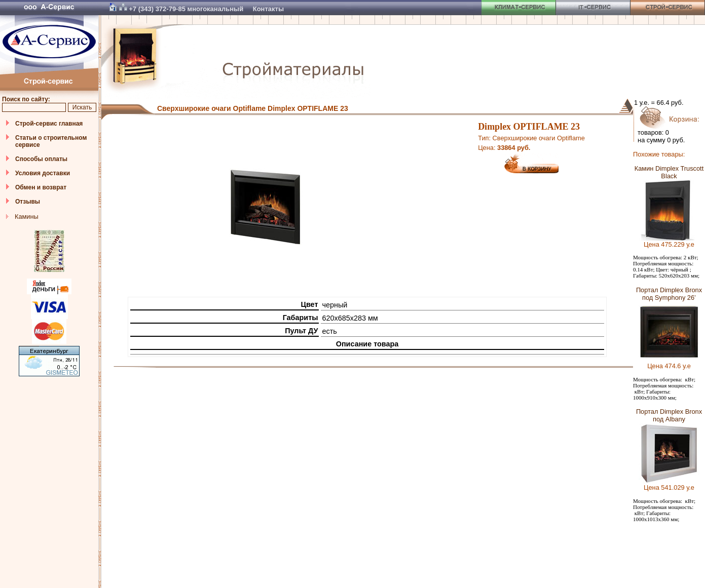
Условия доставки (43, 173)
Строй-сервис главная (49, 124)
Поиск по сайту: (26, 99)
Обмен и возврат (41, 187)
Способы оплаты (41, 159)
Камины (27, 217)
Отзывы (28, 202)
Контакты (268, 9)
